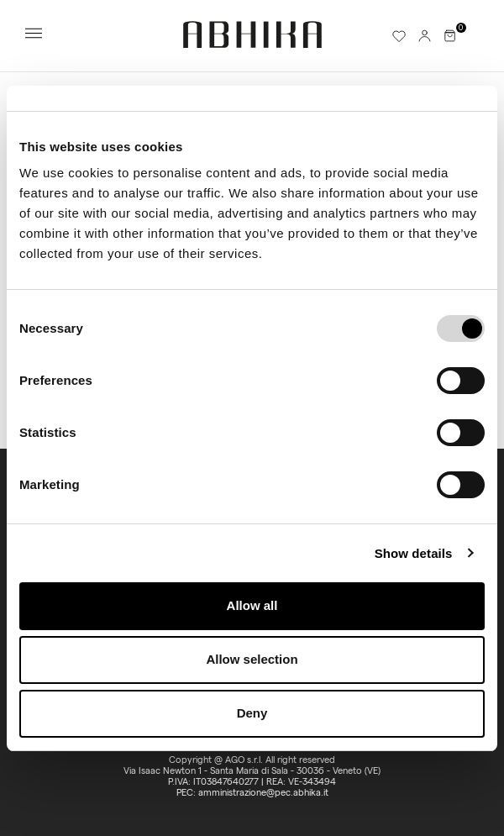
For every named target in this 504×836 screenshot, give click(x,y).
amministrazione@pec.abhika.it (263, 792)
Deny (252, 713)
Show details (414, 553)
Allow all (252, 605)
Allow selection (252, 659)
